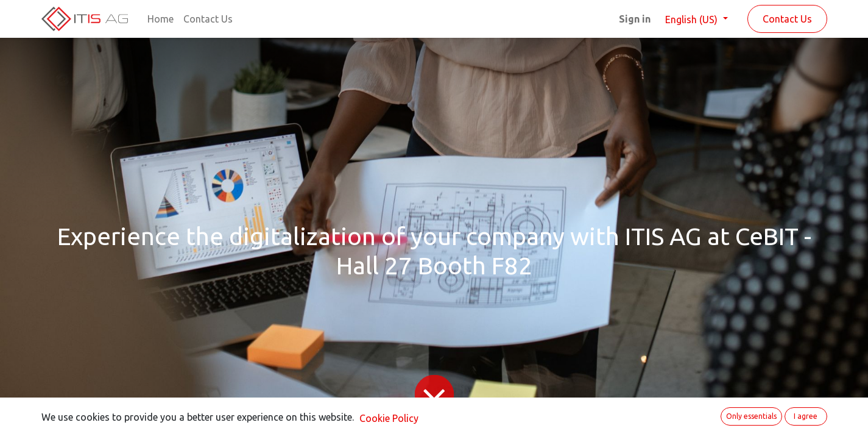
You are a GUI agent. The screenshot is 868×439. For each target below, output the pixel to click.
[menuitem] (161, 19)
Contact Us (787, 19)
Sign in (635, 19)
